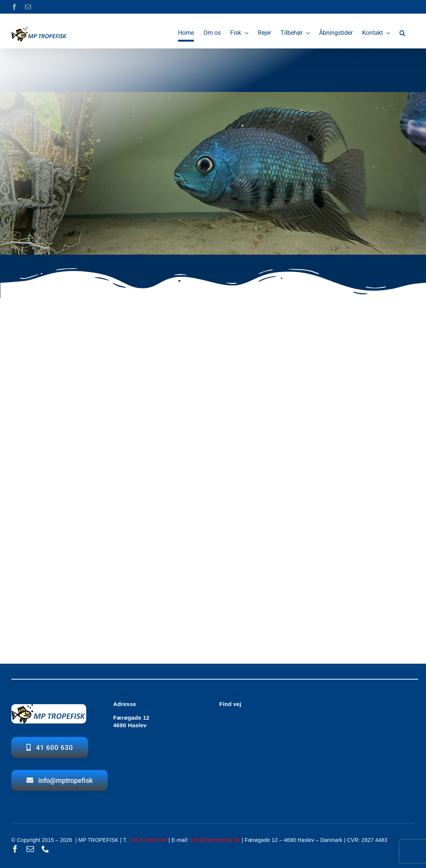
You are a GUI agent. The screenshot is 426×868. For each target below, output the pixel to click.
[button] (402, 33)
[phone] (45, 849)
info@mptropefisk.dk (215, 840)
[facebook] (15, 849)
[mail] (30, 849)
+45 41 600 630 (148, 840)
